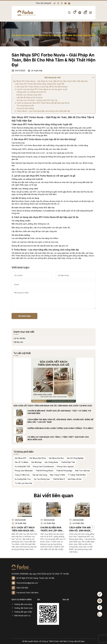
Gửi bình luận (14, 316)
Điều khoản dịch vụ (21, 616)
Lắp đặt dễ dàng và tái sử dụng (29, 97)
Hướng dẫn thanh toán (22, 608)
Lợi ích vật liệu (30, 338)
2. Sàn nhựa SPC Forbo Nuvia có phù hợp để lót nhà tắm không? (41, 87)
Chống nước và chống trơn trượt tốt (31, 92)
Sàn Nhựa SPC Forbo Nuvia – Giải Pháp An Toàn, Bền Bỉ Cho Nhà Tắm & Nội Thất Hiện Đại (53, 60)
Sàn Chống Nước (62, 462)
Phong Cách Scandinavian (54, 466)
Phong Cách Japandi (76, 466)
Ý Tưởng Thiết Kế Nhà (88, 475)
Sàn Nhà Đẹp (47, 462)
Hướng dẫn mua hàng (22, 604)
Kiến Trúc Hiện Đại (93, 471)
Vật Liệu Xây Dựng (51, 475)
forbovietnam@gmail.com (27, 583)
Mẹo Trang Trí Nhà (68, 475)
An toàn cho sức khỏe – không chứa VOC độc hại (37, 100)
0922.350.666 (22, 588)
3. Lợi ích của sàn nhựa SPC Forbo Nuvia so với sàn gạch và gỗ (41, 89)
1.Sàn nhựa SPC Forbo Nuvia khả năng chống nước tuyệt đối (39, 84)
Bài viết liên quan (53, 485)
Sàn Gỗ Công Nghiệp (86, 458)
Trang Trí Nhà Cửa (33, 475)
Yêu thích (74, 13)
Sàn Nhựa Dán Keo (67, 458)
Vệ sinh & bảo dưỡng (25, 108)
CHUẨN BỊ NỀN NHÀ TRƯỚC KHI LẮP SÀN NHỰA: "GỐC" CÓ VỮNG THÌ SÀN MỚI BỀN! (70, 412)
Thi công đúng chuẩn (25, 106)
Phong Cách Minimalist (35, 471)
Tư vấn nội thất (33, 353)
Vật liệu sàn (29, 342)
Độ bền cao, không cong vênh (29, 95)
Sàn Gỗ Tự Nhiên (32, 462)
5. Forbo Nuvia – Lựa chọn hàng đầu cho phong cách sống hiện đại (42, 111)
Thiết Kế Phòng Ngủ (75, 471)
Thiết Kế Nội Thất (79, 462)
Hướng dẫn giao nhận (22, 612)
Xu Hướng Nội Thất (33, 466)
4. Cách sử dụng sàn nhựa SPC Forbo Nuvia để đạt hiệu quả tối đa (42, 103)
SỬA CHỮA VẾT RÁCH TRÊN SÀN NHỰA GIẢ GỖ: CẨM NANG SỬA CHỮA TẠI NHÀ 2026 (64, 406)
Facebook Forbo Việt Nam (27, 593)
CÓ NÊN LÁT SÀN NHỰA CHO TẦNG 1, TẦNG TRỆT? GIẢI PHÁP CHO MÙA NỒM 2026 (69, 438)
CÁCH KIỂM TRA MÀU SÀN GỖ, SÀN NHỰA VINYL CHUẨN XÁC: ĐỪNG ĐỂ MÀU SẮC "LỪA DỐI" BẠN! (71, 421)
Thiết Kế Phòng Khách (55, 471)
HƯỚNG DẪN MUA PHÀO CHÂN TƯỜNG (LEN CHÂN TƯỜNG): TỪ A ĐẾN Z (71, 428)
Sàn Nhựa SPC (31, 458)
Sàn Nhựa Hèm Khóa (48, 458)
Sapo (83, 641)
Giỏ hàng (85, 13)
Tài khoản (80, 13)
